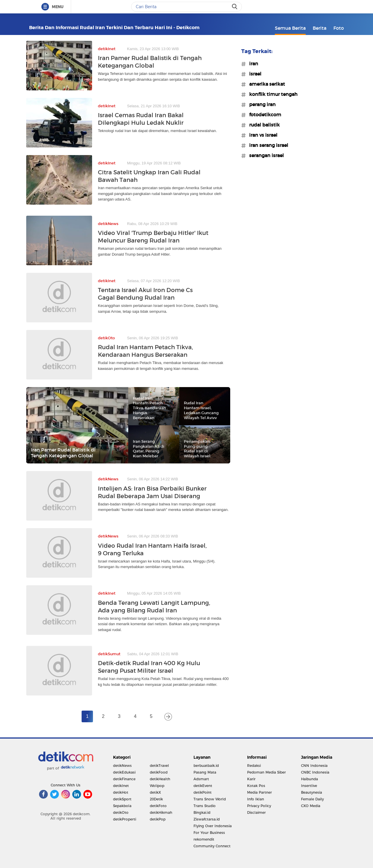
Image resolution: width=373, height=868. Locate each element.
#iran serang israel (267, 145)
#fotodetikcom (263, 115)
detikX (155, 792)
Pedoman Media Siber (266, 772)
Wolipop (157, 786)
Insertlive (309, 786)
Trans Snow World (210, 799)
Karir (251, 779)
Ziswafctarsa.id (207, 819)
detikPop (158, 819)
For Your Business (209, 833)
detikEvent (203, 786)
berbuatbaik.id (206, 766)
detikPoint (203, 792)
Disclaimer (256, 812)
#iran (252, 64)
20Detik (156, 799)
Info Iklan (256, 799)
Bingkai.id (202, 812)
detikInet (121, 786)
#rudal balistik (263, 125)
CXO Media (311, 806)
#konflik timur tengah (272, 94)
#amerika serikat (265, 84)
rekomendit (204, 839)
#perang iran (261, 104)
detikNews (122, 766)
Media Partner (259, 792)
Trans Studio (205, 806)
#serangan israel (265, 155)
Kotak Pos (256, 786)
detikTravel (159, 766)
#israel (254, 74)
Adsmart (201, 779)
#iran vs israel (262, 135)
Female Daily (312, 799)
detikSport (122, 799)
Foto (339, 28)
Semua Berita (290, 28)
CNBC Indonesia (315, 772)
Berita (320, 28)
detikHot (121, 792)
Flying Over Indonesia (213, 826)
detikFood (159, 772)
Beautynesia (312, 792)
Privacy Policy (259, 806)
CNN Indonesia (314, 766)
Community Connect (212, 846)
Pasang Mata (205, 772)
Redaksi (254, 766)
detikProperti (125, 819)
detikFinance (124, 779)
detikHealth (160, 779)
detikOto (121, 812)
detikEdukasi (124, 772)
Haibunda (309, 779)
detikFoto (158, 806)
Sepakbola (122, 806)
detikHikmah (161, 812)
